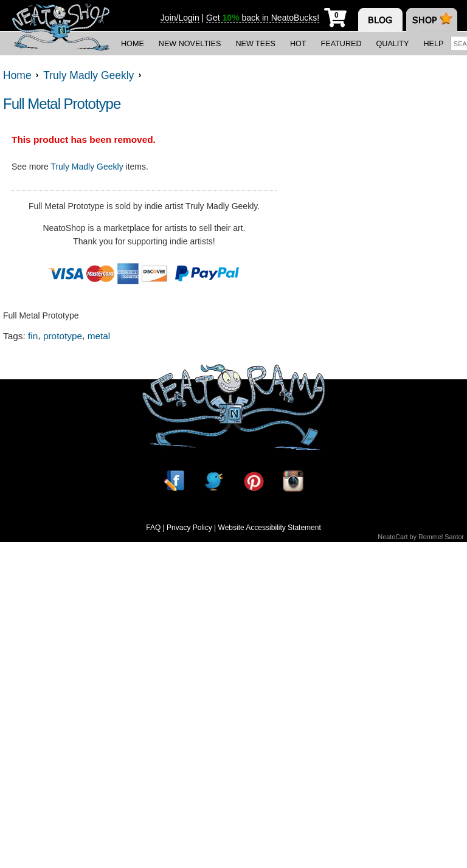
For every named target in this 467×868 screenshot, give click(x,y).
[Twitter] (213, 481)
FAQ (153, 528)
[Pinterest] (254, 481)
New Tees (255, 44)
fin (33, 336)
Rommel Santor (441, 537)
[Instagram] (293, 481)
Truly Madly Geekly (87, 167)
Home (133, 44)
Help (433, 44)
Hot (298, 44)
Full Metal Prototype (62, 104)
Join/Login (180, 18)
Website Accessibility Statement (270, 528)
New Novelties (190, 44)
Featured (341, 44)
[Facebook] (174, 481)
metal (99, 336)
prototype (63, 336)
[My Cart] (335, 15)
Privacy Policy (189, 528)
